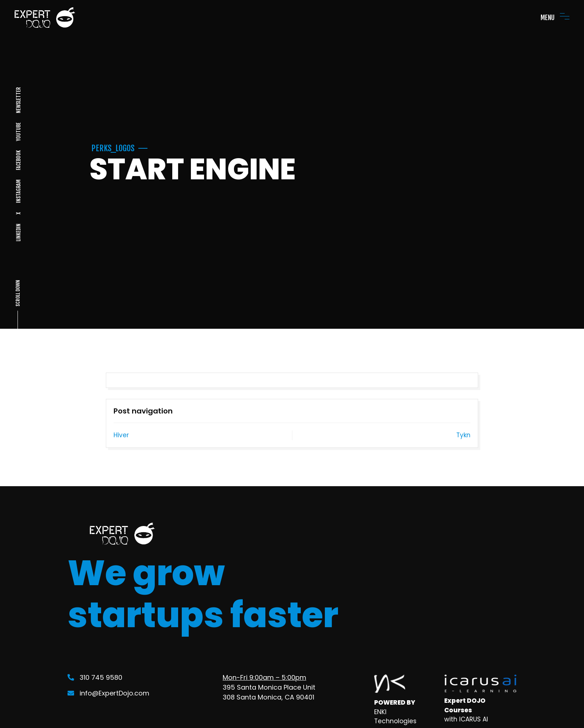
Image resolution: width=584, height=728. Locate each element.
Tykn (463, 435)
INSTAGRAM (18, 191)
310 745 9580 (95, 677)
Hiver (121, 435)
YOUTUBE (18, 132)
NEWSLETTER (18, 100)
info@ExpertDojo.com (108, 693)
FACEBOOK (18, 160)
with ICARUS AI (466, 719)
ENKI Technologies (395, 717)
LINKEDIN (18, 232)
